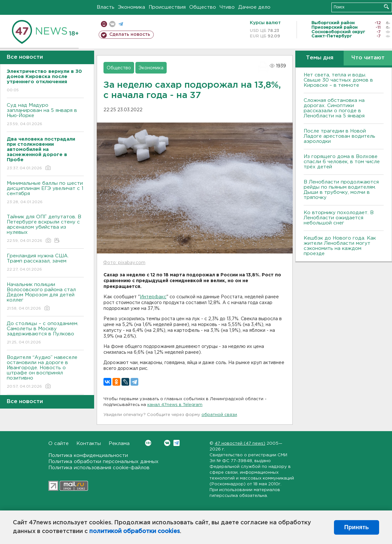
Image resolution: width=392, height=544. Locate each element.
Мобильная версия (104, 24)
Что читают (368, 58)
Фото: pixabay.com (124, 263)
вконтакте (112, 24)
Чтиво (227, 7)
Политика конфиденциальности (88, 455)
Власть (106, 7)
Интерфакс (153, 297)
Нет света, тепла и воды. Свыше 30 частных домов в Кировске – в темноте (338, 80)
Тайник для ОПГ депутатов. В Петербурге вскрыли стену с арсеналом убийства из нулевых (45, 229)
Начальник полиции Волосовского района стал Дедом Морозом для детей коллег (45, 297)
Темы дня (320, 58)
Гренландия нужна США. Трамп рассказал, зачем (45, 263)
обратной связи (219, 415)
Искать (386, 7)
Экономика (132, 7)
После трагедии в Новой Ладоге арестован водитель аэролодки (339, 136)
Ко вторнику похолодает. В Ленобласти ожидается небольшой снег (339, 218)
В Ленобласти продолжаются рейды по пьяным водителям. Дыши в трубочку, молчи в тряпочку (341, 190)
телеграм (121, 24)
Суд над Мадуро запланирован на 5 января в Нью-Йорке (45, 115)
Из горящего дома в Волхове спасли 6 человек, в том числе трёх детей (342, 162)
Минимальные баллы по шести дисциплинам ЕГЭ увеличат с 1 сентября (45, 193)
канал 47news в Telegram (175, 405)
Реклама (119, 444)
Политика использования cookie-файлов (99, 468)
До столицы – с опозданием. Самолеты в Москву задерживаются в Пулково (45, 333)
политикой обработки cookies (135, 531)
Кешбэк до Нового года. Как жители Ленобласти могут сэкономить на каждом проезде (340, 246)
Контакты (89, 444)
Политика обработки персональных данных (103, 462)
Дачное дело (254, 7)
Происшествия (167, 7)
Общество (203, 7)
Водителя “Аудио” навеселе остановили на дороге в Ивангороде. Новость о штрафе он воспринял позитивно (45, 372)
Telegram (176, 443)
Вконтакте (148, 443)
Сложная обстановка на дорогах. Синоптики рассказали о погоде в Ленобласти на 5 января (334, 108)
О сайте (59, 444)
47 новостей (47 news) (240, 444)
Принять (357, 527)
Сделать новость (130, 35)
